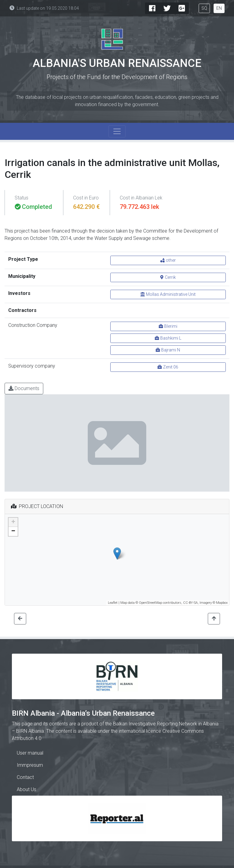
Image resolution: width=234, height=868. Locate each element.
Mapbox (222, 603)
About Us (27, 789)
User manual (30, 753)
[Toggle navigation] (117, 131)
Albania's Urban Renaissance (117, 63)
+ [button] (13, 522)
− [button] (13, 531)
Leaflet (113, 603)
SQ (204, 8)
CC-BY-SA (190, 603)
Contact (25, 777)
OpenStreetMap (151, 603)
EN (219, 8)
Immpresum (30, 765)
